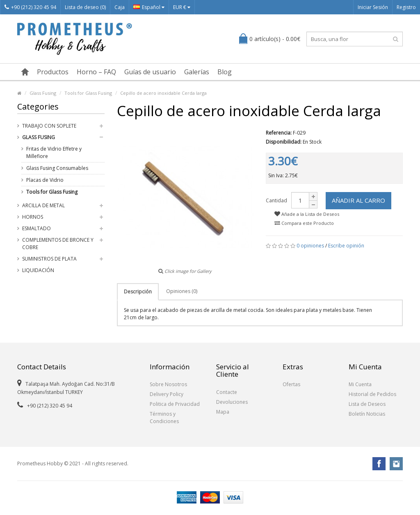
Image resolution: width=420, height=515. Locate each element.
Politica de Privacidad (175, 404)
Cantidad (276, 200)
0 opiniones (310, 246)
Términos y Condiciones (164, 418)
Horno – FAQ (96, 72)
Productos (53, 72)
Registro (406, 7)
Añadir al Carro (358, 200)
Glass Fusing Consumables (57, 168)
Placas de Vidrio (45, 180)
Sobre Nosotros (168, 384)
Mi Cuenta (360, 384)
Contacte (227, 392)
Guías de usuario (150, 72)
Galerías (197, 72)
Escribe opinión (346, 246)
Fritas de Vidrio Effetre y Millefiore (54, 152)
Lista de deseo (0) (85, 7)
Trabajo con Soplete (49, 126)
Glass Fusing (43, 93)
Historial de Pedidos (372, 394)
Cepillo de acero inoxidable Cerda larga (163, 93)
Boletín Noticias (367, 414)
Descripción (138, 292)
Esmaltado (37, 228)
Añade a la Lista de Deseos (307, 214)
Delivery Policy (167, 394)
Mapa (223, 412)
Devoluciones (232, 402)
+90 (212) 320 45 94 (30, 7)
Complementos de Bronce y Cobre (58, 244)
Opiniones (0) (182, 291)
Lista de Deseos (367, 404)
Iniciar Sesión (373, 7)
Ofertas (291, 384)
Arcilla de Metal (43, 205)
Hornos (33, 217)
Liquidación (38, 270)
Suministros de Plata (49, 259)
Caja (120, 7)
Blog (225, 72)
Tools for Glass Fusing (88, 93)
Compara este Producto (304, 223)
